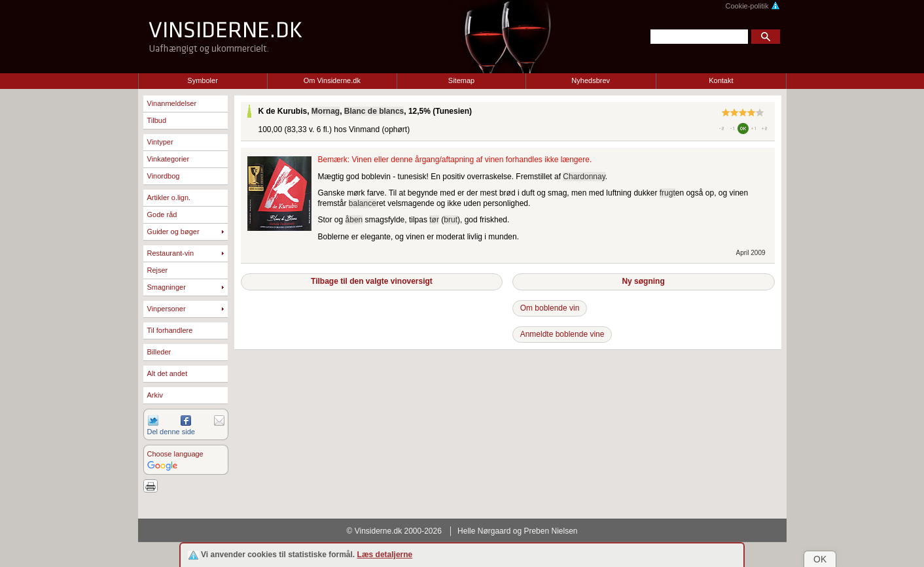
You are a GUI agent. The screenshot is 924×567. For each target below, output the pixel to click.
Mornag (326, 111)
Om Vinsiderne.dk (332, 80)
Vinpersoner (167, 309)
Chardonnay (584, 177)
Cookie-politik (752, 6)
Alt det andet (168, 373)
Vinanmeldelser (172, 103)
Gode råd (162, 215)
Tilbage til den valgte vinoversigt (372, 281)
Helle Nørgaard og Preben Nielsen (517, 531)
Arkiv (155, 395)
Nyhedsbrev (591, 80)
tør (434, 220)
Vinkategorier (169, 159)
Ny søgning (643, 281)
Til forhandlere (170, 330)
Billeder (159, 352)
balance (363, 203)
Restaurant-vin (171, 253)
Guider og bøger (173, 232)
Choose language (175, 454)
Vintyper (160, 142)
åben (354, 220)
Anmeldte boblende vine (562, 334)
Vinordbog (164, 176)
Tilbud (157, 120)
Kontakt (721, 80)
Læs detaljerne (385, 555)
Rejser (158, 270)
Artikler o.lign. (169, 198)
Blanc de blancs (374, 111)
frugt (667, 193)
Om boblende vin (550, 308)
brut (451, 220)
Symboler (202, 80)
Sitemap (461, 80)
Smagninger (167, 287)
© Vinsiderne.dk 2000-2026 (394, 531)
